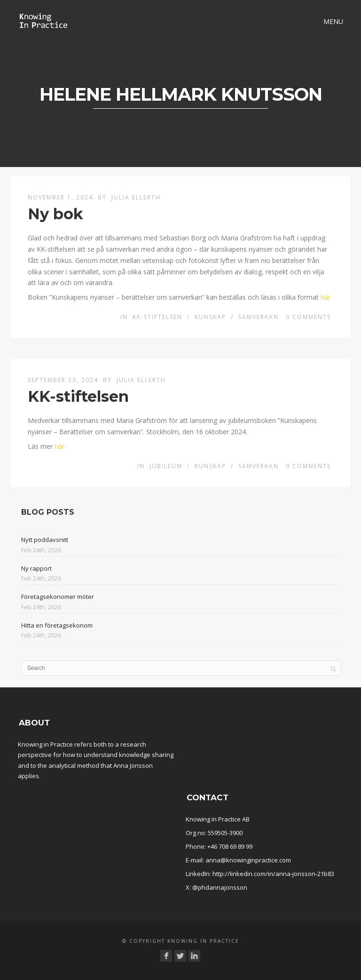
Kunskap (210, 317)
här (326, 297)
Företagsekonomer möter (58, 597)
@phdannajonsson (220, 887)
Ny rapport (36, 568)
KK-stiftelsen (157, 317)
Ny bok (55, 214)
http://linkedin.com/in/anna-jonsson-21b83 (273, 874)
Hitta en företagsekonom (57, 625)
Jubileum (166, 466)
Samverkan (259, 317)
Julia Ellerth (136, 197)
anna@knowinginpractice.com (248, 860)
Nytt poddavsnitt (45, 540)
